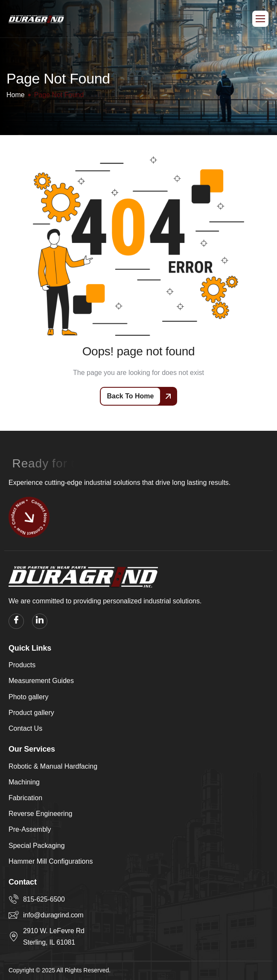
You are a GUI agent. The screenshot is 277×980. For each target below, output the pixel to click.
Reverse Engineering (40, 814)
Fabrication (25, 798)
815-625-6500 (44, 899)
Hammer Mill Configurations (51, 861)
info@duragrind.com (53, 915)
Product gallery (31, 713)
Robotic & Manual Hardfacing (53, 766)
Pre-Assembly (30, 829)
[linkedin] (40, 621)
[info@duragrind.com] (14, 915)
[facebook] (16, 621)
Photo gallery (28, 697)
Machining (24, 782)
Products (22, 665)
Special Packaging (37, 846)
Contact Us (25, 728)
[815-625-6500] (14, 899)
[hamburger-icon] (260, 19)
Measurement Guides (41, 681)
